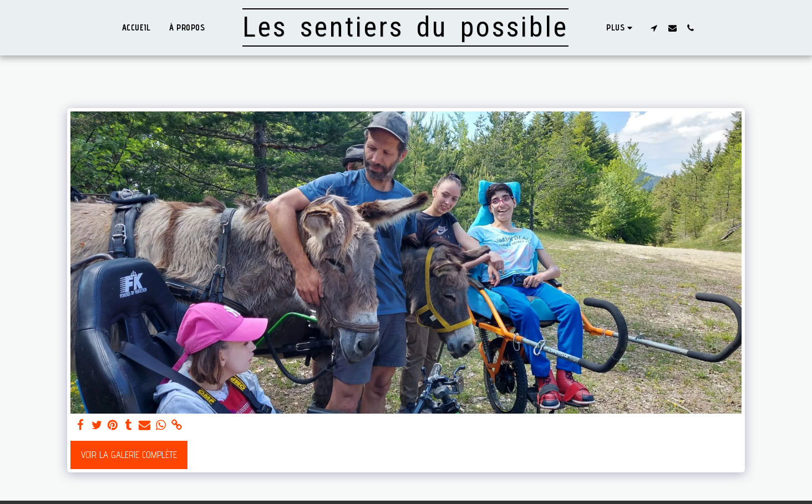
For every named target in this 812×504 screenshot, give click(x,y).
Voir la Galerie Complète (129, 455)
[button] (654, 28)
